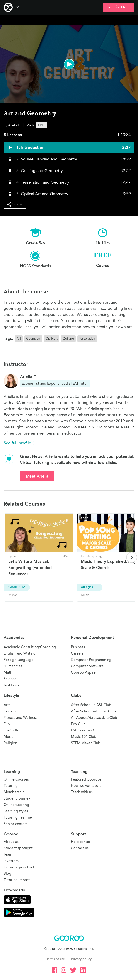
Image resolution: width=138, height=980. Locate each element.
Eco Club (78, 724)
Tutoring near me (18, 817)
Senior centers (16, 824)
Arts (7, 705)
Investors (11, 861)
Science (10, 679)
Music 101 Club (84, 737)
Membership (14, 792)
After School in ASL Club (91, 705)
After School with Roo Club (93, 711)
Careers (77, 653)
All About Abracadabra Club (94, 718)
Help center (81, 842)
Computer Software (87, 666)
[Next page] (132, 557)
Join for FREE (119, 7)
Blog (7, 873)
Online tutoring (16, 805)
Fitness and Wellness (21, 718)
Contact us (80, 848)
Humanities (13, 666)
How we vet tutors (86, 786)
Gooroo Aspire (83, 672)
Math (8, 672)
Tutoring (11, 786)
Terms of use (56, 959)
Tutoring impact (17, 880)
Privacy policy (81, 959)
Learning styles (16, 811)
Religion (10, 743)
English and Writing (20, 653)
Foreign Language (19, 660)
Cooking (11, 711)
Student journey (17, 798)
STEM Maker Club (86, 743)
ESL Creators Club (86, 730)
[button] (69, 64)
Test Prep (11, 685)
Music (8, 737)
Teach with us (82, 792)
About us (11, 842)
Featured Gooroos (86, 779)
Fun (7, 724)
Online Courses (16, 779)
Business (78, 647)
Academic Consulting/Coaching (30, 647)
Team (8, 854)
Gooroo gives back (19, 867)
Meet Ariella (37, 476)
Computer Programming (91, 660)
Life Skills (11, 730)
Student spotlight (18, 848)
